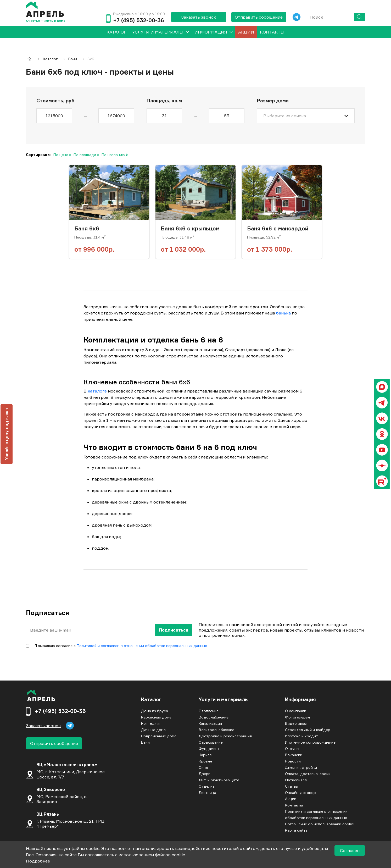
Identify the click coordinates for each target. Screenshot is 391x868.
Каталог (151, 700)
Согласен (350, 850)
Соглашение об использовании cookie (319, 824)
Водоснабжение (214, 717)
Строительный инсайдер (308, 730)
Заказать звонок (199, 17)
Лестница (207, 792)
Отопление (209, 711)
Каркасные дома (156, 717)
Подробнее (38, 861)
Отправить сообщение (259, 17)
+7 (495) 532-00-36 (139, 20)
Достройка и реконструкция (225, 736)
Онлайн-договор (300, 792)
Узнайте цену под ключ (7, 434)
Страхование (211, 742)
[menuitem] (116, 32)
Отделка (207, 786)
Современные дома (159, 736)
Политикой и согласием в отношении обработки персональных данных (142, 646)
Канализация (210, 723)
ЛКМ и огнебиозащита (219, 780)
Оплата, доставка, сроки (308, 774)
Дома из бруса (155, 711)
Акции (246, 32)
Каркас (205, 755)
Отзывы (292, 748)
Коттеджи (150, 723)
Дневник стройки (301, 767)
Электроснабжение (216, 730)
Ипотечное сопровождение (310, 742)
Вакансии (294, 755)
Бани (145, 742)
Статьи (292, 786)
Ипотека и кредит (301, 736)
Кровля (205, 761)
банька (283, 313)
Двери (205, 774)
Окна (203, 767)
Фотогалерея (297, 717)
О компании (296, 711)
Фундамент (209, 748)
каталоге (97, 391)
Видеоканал (296, 723)
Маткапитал (296, 780)
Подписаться (174, 630)
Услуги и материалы (158, 32)
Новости (293, 761)
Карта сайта (296, 830)
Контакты (272, 32)
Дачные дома (153, 730)
